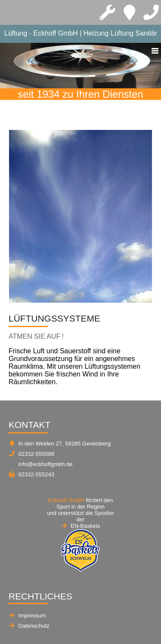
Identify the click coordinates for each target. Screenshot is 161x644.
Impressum (32, 615)
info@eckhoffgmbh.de (46, 464)
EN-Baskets (85, 526)
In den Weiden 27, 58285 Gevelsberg (65, 444)
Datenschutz (34, 626)
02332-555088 (36, 454)
